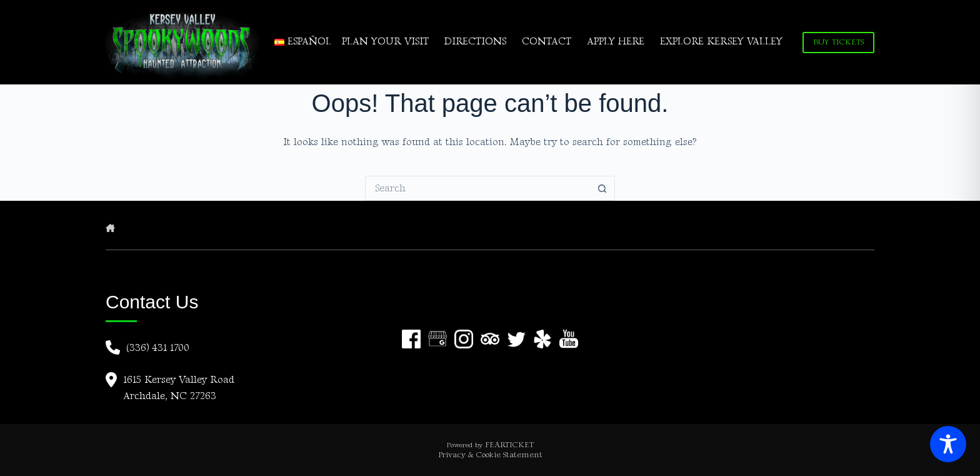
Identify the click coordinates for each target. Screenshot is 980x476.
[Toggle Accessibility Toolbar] (948, 444)
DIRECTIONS (475, 42)
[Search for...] (477, 188)
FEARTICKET (509, 445)
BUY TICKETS (838, 42)
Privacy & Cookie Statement (490, 455)
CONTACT (547, 42)
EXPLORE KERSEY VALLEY (721, 42)
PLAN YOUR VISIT (385, 42)
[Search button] (602, 188)
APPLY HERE (616, 42)
